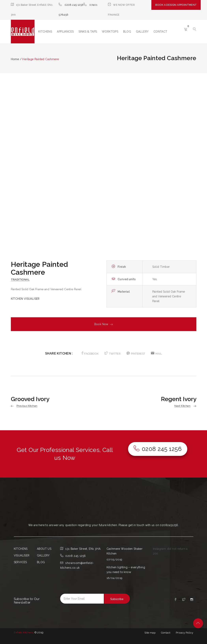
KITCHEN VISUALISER (25, 299)
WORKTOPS (110, 32)
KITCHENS (45, 32)
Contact (166, 633)
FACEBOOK (90, 354)
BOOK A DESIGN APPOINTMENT (176, 5)
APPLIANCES (65, 32)
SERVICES (20, 562)
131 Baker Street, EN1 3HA (83, 549)
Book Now (104, 324)
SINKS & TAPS (88, 32)
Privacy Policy (185, 633)
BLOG (127, 32)
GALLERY (142, 32)
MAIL (156, 354)
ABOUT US (44, 549)
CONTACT (160, 32)
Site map (150, 633)
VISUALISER (22, 555)
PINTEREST (136, 354)
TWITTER (112, 354)
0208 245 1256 (74, 5)
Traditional (20, 280)
